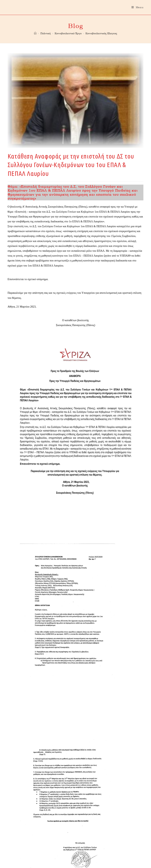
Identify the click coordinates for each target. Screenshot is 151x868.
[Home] (35, 33)
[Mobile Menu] (138, 7)
